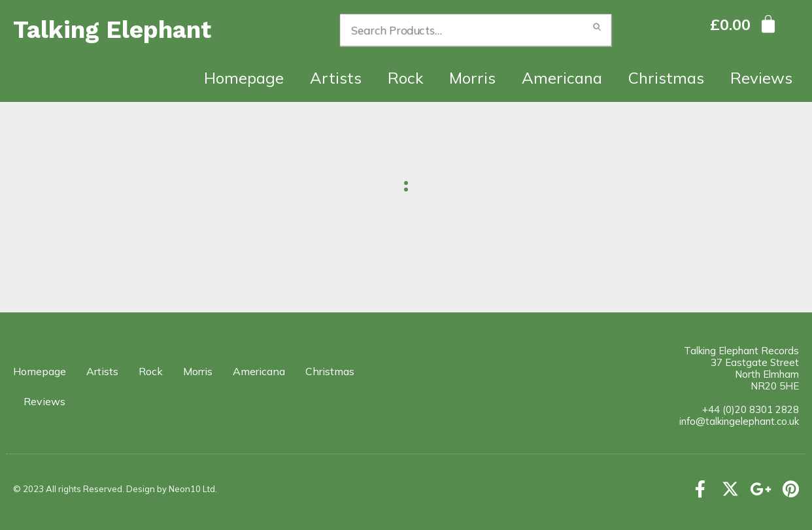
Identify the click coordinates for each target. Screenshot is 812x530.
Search (598, 30)
